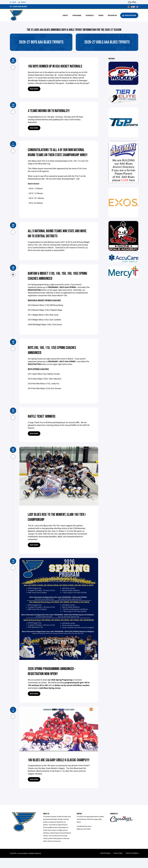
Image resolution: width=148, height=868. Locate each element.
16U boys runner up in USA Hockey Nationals (58, 66)
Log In (13, 2)
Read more (34, 89)
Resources (112, 15)
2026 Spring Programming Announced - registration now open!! (55, 676)
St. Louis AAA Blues (18, 6)
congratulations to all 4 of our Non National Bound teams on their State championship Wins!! (54, 155)
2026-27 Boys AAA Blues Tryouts (41, 42)
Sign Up (22, 2)
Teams (101, 15)
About (65, 15)
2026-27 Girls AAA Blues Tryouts (107, 42)
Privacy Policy (118, 863)
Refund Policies (105, 863)
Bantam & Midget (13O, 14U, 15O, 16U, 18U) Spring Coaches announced (57, 281)
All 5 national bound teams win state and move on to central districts (57, 239)
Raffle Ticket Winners (44, 421)
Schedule (90, 15)
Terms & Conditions (132, 863)
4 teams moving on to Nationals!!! (52, 111)
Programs (77, 15)
